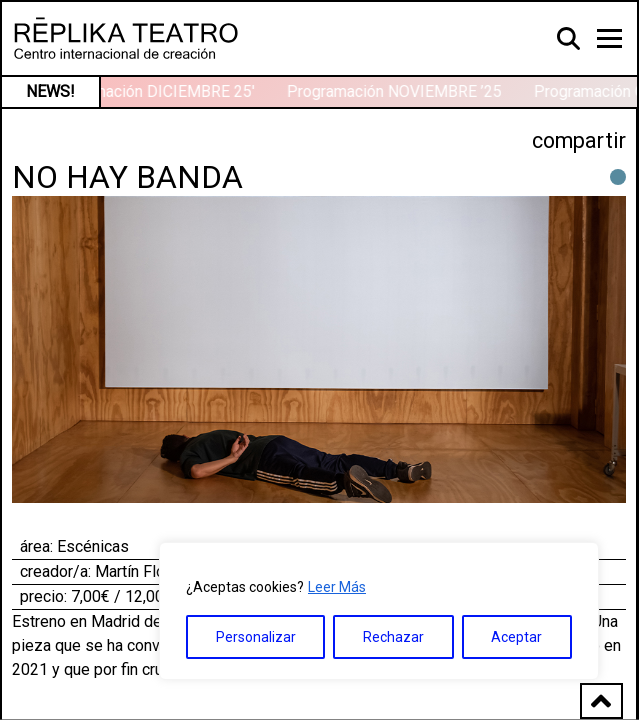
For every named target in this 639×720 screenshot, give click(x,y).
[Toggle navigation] (609, 38)
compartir (579, 140)
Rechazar (393, 637)
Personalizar (256, 637)
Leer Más (337, 587)
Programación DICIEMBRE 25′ (151, 91)
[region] (379, 611)
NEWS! (50, 91)
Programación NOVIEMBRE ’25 (395, 91)
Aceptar (516, 637)
